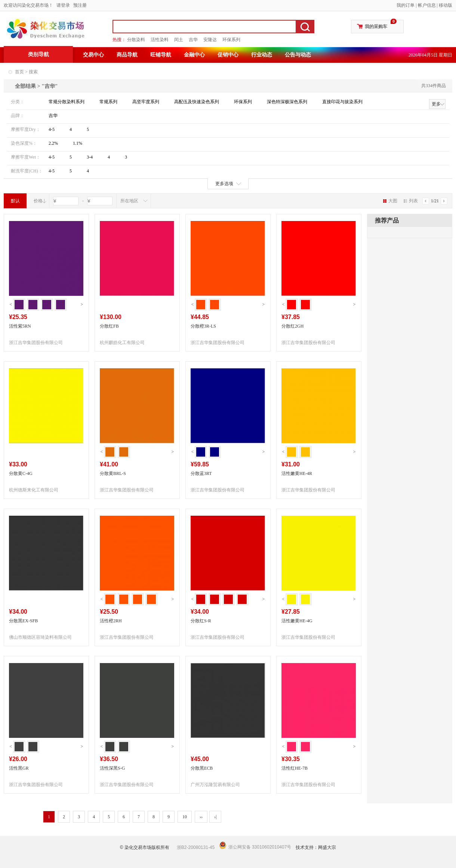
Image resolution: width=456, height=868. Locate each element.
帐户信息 (427, 5)
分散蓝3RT (201, 473)
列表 (411, 201)
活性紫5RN (20, 326)
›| (215, 817)
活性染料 (160, 40)
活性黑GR (19, 768)
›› (201, 817)
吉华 (193, 40)
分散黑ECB (202, 768)
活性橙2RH (111, 621)
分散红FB (109, 326)
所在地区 (129, 201)
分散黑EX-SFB (23, 621)
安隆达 (210, 40)
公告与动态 (298, 55)
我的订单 (406, 5)
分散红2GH (292, 326)
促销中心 (228, 55)
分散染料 (136, 40)
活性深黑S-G (112, 768)
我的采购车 (376, 27)
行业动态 (262, 55)
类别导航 (38, 54)
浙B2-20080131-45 (196, 847)
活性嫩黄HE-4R (297, 473)
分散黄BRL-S (113, 473)
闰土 (179, 40)
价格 (38, 201)
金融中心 (194, 55)
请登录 (63, 5)
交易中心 (93, 55)
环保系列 (231, 40)
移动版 (446, 5)
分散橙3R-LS (203, 326)
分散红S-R (201, 621)
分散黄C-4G (21, 473)
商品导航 (127, 55)
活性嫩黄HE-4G (297, 621)
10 (185, 817)
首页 (19, 72)
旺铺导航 (161, 55)
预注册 (80, 5)
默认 (15, 201)
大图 (390, 201)
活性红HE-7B (295, 768)
